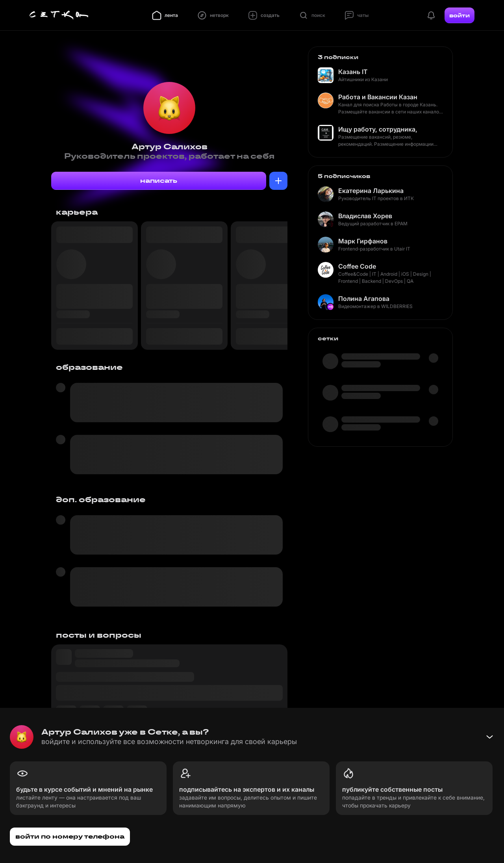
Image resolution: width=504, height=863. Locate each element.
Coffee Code (357, 266)
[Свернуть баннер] (489, 737)
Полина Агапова (364, 299)
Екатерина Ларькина (371, 191)
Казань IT (353, 72)
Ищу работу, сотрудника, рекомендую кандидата (378, 129)
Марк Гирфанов (363, 241)
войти (460, 15)
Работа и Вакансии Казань (378, 97)
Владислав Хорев (365, 216)
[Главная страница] (59, 15)
